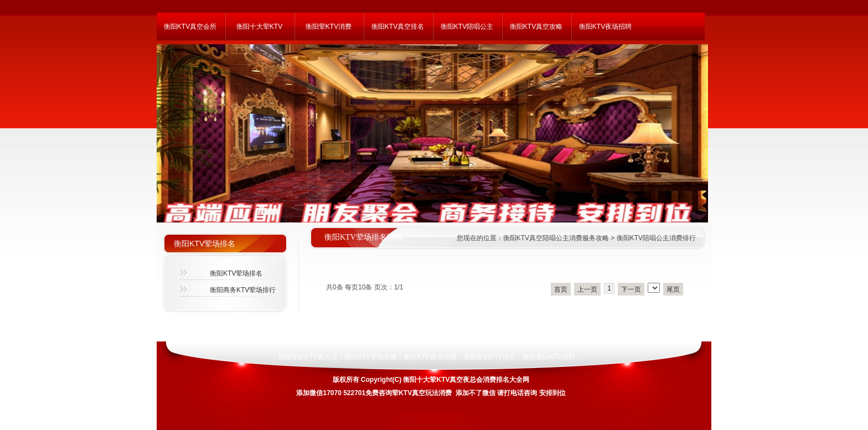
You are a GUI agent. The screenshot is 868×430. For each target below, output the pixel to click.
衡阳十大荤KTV (259, 27)
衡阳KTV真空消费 (430, 357)
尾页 (673, 289)
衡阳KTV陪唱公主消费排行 (656, 238)
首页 (561, 289)
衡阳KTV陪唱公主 (467, 27)
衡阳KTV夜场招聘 (605, 27)
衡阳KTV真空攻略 (536, 27)
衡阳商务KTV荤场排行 (243, 290)
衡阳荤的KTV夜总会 (308, 357)
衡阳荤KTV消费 (329, 27)
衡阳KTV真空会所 (190, 27)
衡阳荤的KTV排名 (490, 357)
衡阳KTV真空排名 (398, 27)
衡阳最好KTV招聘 (549, 357)
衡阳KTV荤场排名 (236, 273)
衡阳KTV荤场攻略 (371, 357)
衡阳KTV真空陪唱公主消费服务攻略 (556, 238)
